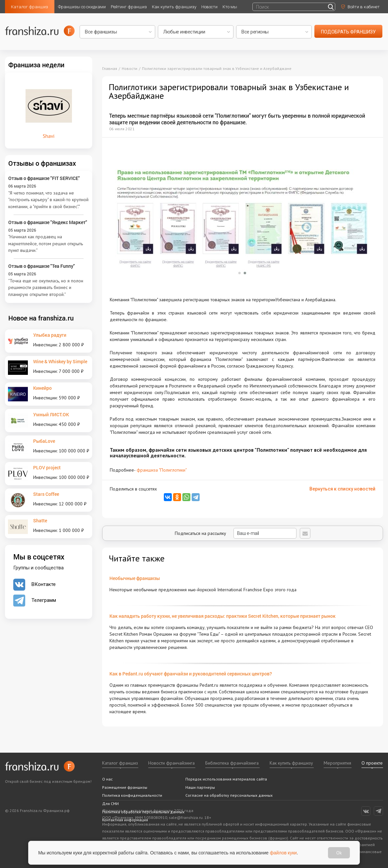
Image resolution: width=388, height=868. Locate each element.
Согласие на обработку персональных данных (229, 795)
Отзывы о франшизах (42, 163)
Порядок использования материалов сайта (226, 779)
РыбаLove (44, 441)
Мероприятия (337, 763)
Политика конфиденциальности (132, 795)
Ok (339, 853)
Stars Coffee (46, 494)
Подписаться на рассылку (236, 533)
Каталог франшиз (30, 7)
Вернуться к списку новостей (342, 489)
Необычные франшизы (135, 578)
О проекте (372, 763)
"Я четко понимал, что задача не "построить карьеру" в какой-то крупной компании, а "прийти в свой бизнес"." (48, 200)
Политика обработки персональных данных (143, 812)
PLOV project (47, 467)
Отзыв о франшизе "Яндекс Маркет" (48, 222)
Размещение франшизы (125, 787)
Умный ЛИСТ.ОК (51, 414)
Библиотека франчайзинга (232, 763)
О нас (107, 779)
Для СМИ (110, 804)
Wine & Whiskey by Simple (60, 361)
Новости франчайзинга (171, 763)
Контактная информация (125, 820)
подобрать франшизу (348, 32)
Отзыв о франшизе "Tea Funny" (42, 266)
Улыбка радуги (50, 335)
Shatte (40, 521)
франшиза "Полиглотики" (162, 470)
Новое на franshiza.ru (41, 318)
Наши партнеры (200, 787)
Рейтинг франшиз (129, 7)
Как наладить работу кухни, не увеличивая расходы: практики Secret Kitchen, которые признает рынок (223, 616)
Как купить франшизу (174, 7)
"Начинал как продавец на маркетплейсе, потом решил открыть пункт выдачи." (46, 243)
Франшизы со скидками (82, 7)
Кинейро (42, 388)
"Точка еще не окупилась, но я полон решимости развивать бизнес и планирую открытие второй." (46, 288)
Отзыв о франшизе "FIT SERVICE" (44, 178)
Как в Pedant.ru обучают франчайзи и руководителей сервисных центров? (191, 674)
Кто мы (230, 7)
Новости (209, 7)
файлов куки (284, 852)
